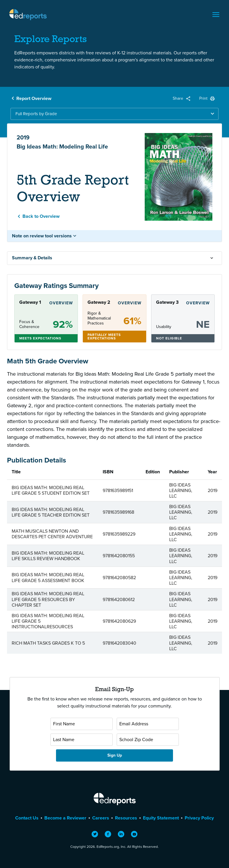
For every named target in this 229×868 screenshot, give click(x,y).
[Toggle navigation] (216, 15)
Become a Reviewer (65, 818)
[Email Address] (148, 724)
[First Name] (82, 724)
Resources (126, 818)
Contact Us (27, 818)
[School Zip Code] (148, 740)
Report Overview (34, 98)
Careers (101, 818)
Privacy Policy (199, 818)
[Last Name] (82, 740)
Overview (61, 303)
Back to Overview (41, 216)
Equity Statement (161, 818)
